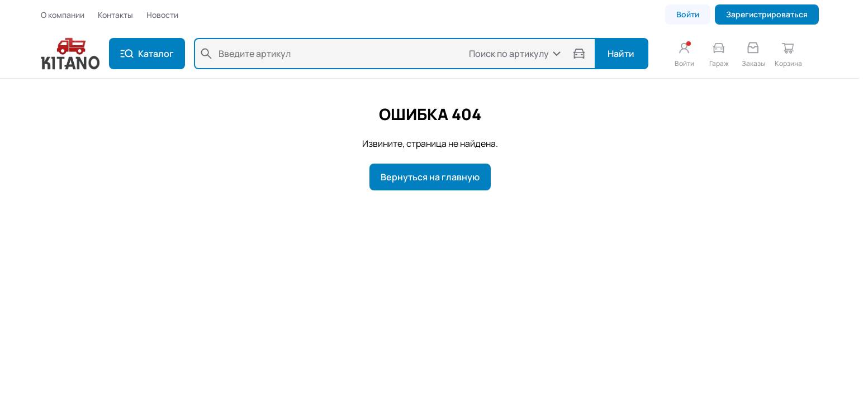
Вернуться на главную (430, 177)
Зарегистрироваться (767, 14)
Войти (688, 14)
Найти (621, 54)
